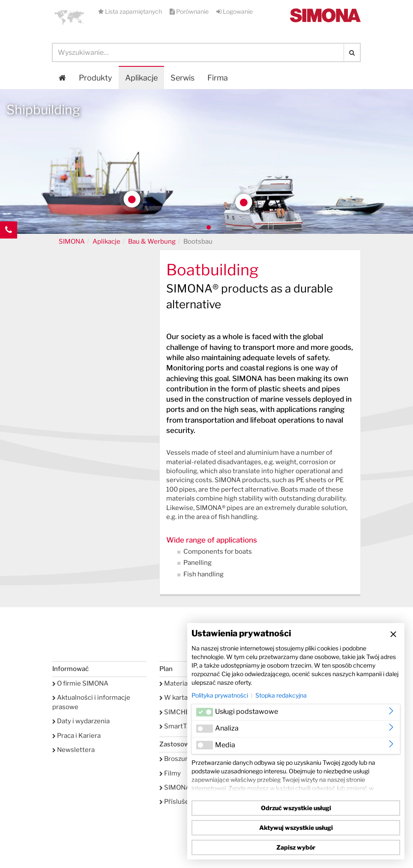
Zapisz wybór (296, 847)
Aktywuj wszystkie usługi (296, 828)
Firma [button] (218, 78)
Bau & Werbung (152, 242)
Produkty (96, 78)
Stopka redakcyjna (281, 695)
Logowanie (235, 11)
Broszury (175, 759)
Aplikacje (141, 78)
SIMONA (72, 242)
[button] (69, 17)
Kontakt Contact (9, 247)
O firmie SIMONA (80, 683)
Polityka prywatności (220, 695)
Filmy (170, 773)
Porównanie (190, 11)
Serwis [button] (183, 78)
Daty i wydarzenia (81, 721)
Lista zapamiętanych (131, 11)
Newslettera (73, 750)
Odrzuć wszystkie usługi (296, 808)
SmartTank (178, 726)
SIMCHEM (177, 712)
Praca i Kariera (76, 736)
